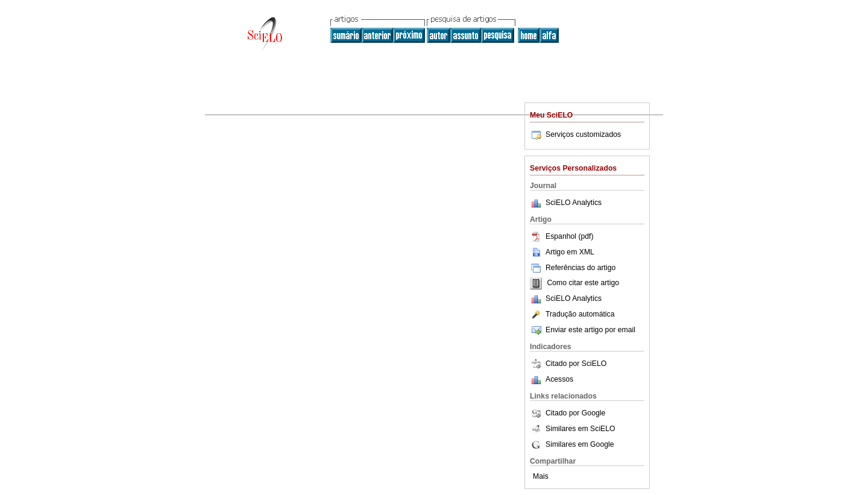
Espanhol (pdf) (562, 236)
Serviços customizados (575, 134)
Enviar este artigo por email (583, 330)
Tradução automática (572, 314)
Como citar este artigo (583, 283)
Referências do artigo (573, 268)
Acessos (559, 379)
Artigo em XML (562, 252)
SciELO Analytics (574, 203)
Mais (541, 476)
